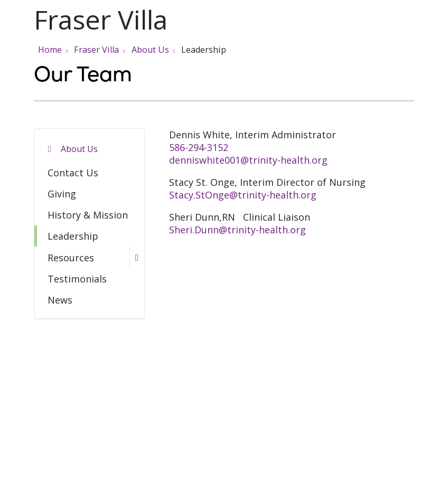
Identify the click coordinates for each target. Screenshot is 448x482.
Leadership (73, 236)
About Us (79, 149)
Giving (62, 194)
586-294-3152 (199, 147)
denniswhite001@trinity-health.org (248, 160)
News (60, 300)
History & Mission (88, 215)
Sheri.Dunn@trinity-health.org (237, 230)
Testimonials (77, 279)
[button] (412, 20)
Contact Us (73, 173)
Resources (71, 258)
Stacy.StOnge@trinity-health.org (243, 195)
